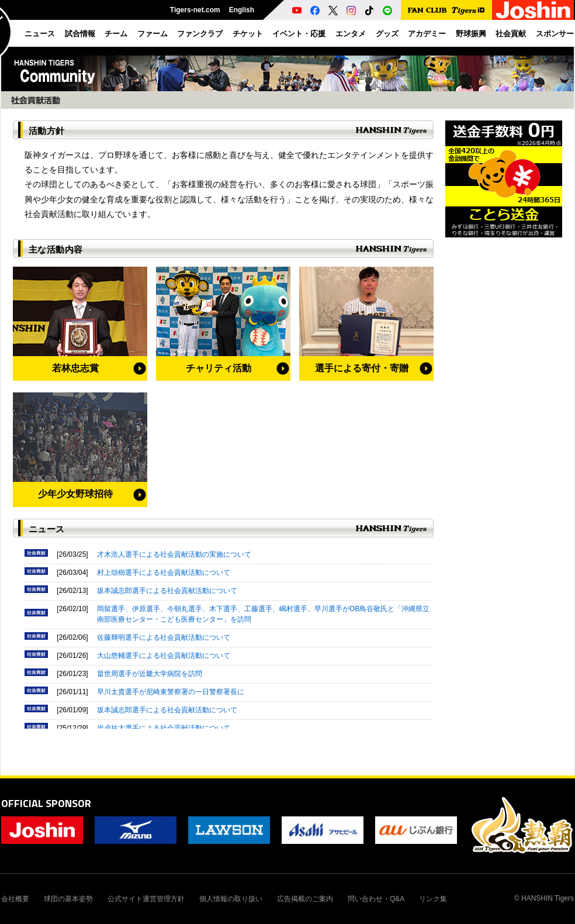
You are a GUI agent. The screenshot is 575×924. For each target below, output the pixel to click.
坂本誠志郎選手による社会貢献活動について (167, 591)
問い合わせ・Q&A (376, 899)
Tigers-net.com (195, 10)
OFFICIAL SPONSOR (46, 803)
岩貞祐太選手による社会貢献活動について (164, 728)
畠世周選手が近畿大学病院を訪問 (150, 674)
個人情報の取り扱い (231, 899)
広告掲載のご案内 (305, 899)
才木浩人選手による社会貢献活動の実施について (174, 554)
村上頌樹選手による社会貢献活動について (164, 573)
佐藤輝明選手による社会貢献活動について (164, 637)
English (242, 10)
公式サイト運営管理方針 (146, 899)
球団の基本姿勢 (68, 899)
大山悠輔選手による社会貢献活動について (164, 656)
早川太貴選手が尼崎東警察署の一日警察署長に (171, 692)
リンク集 (433, 899)
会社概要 (15, 899)
